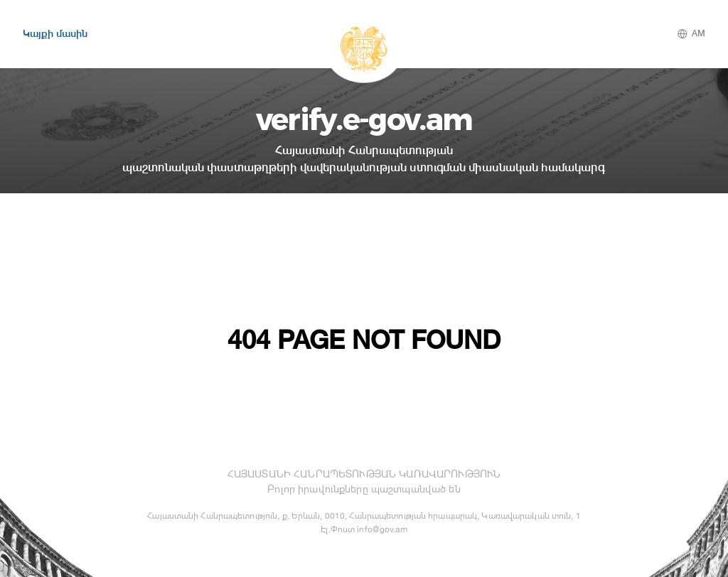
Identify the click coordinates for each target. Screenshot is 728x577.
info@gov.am (382, 529)
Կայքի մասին (55, 33)
